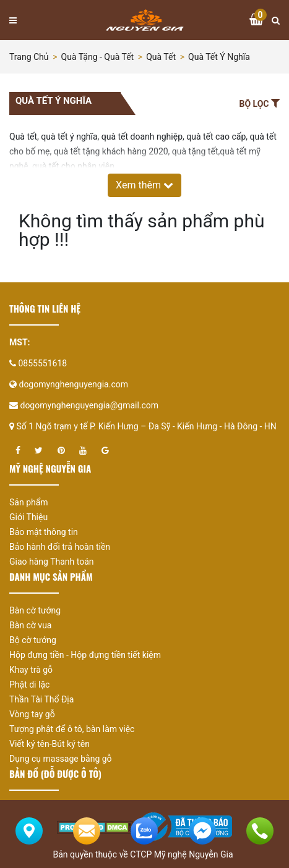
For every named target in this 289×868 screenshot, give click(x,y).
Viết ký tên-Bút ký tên (50, 744)
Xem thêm (144, 185)
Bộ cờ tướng (33, 640)
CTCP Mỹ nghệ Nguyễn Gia (181, 854)
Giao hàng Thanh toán (52, 562)
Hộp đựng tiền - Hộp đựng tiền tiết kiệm (85, 655)
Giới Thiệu (28, 517)
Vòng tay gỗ (32, 714)
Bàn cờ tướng (35, 610)
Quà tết (161, 57)
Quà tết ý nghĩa (219, 57)
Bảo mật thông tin (44, 532)
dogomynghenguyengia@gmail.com (89, 405)
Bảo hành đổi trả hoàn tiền (60, 547)
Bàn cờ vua (30, 625)
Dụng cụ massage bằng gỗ (61, 759)
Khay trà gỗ (31, 670)
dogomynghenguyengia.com (73, 384)
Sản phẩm (29, 502)
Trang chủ (29, 57)
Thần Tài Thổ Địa (41, 699)
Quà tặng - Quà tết (98, 57)
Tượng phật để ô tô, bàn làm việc (72, 729)
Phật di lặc (29, 685)
